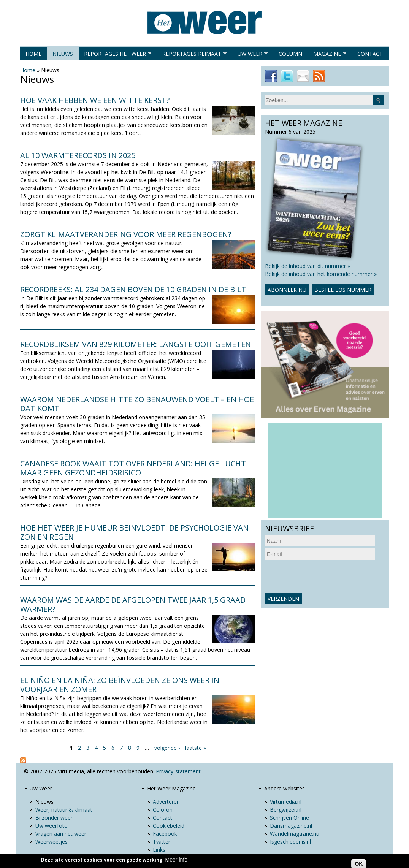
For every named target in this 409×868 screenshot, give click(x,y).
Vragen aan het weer (61, 834)
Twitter (162, 842)
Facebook (165, 834)
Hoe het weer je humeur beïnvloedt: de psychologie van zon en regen (134, 532)
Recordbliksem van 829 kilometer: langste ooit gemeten (136, 344)
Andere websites (285, 788)
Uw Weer (250, 55)
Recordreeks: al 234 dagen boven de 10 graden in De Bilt (133, 289)
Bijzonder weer (54, 818)
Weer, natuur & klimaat (64, 810)
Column (290, 54)
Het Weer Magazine (171, 788)
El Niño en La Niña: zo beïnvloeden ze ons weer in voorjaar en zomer (120, 685)
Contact (370, 54)
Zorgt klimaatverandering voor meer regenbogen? (126, 234)
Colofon (163, 810)
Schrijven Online (289, 818)
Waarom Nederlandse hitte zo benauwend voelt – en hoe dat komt (137, 404)
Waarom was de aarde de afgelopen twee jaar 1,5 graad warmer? (133, 604)
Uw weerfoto (52, 826)
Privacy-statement (178, 771)
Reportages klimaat (192, 55)
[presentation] (323, 577)
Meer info (176, 860)
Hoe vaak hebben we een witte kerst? (95, 100)
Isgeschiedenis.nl (290, 842)
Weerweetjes (52, 842)
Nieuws (63, 54)
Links (159, 850)
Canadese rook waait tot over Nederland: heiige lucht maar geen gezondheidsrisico (133, 468)
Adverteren (166, 802)
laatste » (196, 748)
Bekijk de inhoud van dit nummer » (308, 266)
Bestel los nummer (343, 290)
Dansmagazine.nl (291, 826)
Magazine (327, 55)
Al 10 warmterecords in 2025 (78, 155)
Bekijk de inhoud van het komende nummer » (321, 274)
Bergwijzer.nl (286, 810)
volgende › (167, 748)
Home (33, 54)
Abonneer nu (287, 290)
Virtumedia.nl (286, 802)
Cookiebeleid (169, 826)
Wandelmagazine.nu (295, 834)
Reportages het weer (115, 55)
